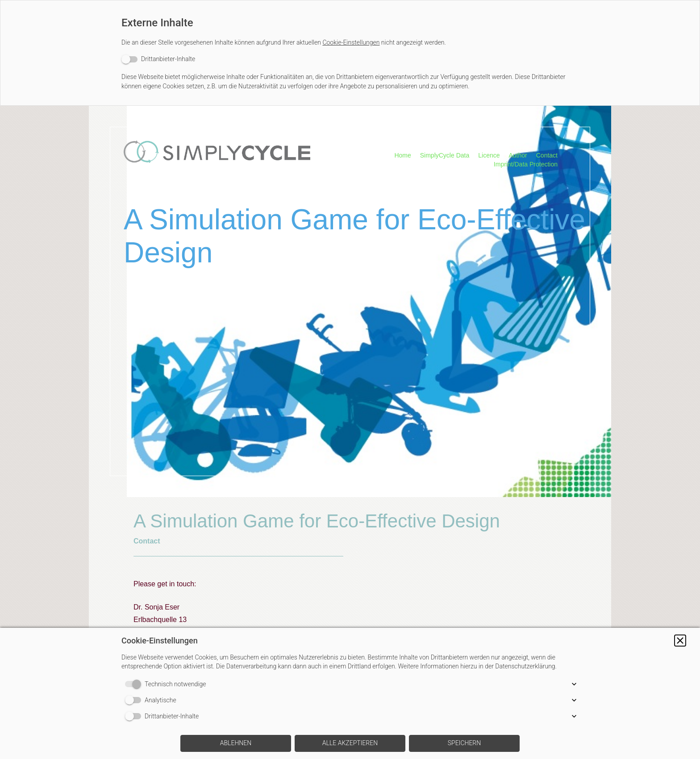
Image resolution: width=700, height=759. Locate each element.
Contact (547, 155)
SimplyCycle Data (445, 155)
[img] (217, 163)
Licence (489, 155)
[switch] (158, 59)
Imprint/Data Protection (526, 164)
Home (402, 155)
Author (518, 155)
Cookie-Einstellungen (351, 42)
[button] (680, 641)
